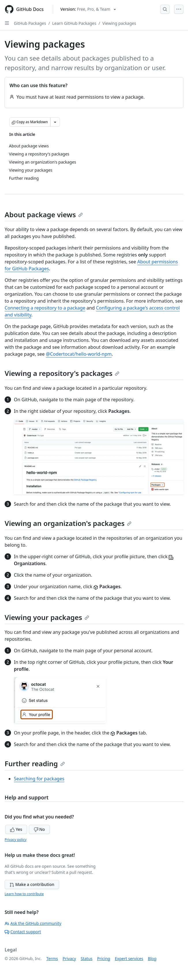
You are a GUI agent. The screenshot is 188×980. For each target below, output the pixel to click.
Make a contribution (32, 884)
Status (87, 959)
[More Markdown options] (55, 122)
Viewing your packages (47, 617)
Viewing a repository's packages (62, 373)
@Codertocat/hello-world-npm (79, 354)
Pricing (104, 959)
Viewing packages (119, 23)
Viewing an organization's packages (68, 523)
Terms (52, 959)
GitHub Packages (30, 23)
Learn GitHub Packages (74, 23)
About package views (44, 214)
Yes (16, 829)
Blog (152, 959)
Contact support (23, 932)
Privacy (69, 959)
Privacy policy (16, 840)
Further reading (35, 763)
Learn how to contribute (24, 894)
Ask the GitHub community (33, 923)
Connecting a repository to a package (45, 308)
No (39, 829)
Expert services (129, 959)
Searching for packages (39, 779)
